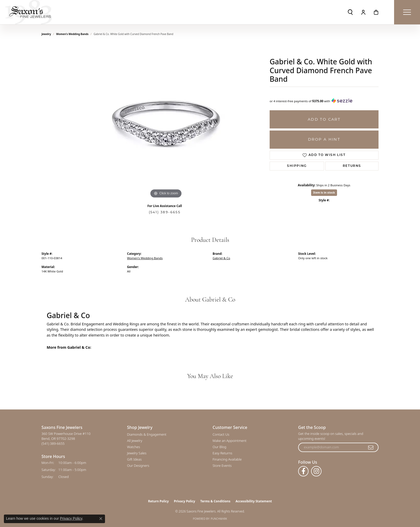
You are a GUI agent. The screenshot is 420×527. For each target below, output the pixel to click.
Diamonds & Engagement (147, 434)
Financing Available (227, 459)
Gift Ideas (134, 459)
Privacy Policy (185, 501)
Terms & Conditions (215, 501)
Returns (352, 166)
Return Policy (158, 501)
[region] (166, 122)
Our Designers (138, 466)
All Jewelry (135, 441)
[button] (350, 12)
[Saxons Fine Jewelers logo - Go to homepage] (29, 12)
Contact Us (221, 434)
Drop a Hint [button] (324, 139)
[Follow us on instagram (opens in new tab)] (316, 471)
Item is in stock (324, 192)
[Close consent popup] (101, 519)
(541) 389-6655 (165, 212)
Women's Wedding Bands (72, 34)
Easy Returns (222, 453)
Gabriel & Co (221, 258)
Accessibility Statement (254, 501)
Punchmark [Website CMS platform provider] (219, 519)
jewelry (46, 34)
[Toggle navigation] (407, 12)
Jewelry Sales (137, 453)
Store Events (222, 466)
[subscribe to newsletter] (371, 447)
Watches (134, 447)
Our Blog (219, 447)
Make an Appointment (230, 441)
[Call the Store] (53, 443)
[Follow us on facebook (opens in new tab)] (303, 471)
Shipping (297, 166)
